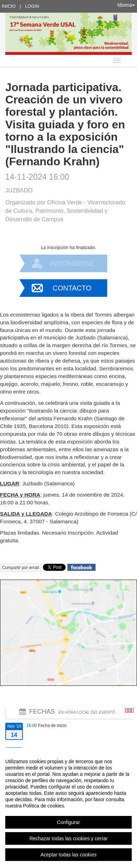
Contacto (72, 288)
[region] (68, 808)
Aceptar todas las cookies (68, 855)
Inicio (9, 6)
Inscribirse (72, 263)
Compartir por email (21, 568)
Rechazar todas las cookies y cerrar (69, 838)
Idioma (126, 5)
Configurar (68, 822)
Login (32, 6)
